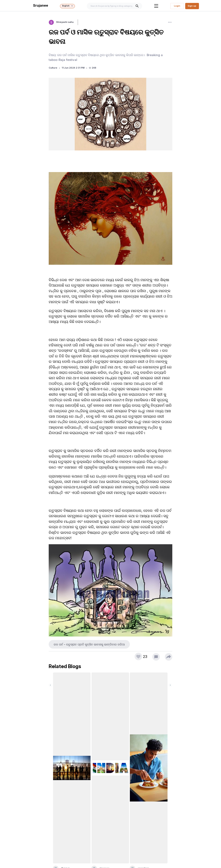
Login (177, 6)
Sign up (192, 6)
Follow (84, 22)
